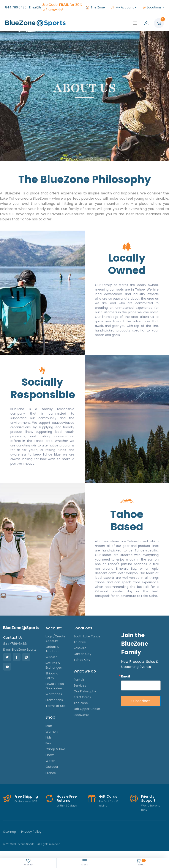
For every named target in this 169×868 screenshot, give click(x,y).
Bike (48, 743)
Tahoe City (82, 660)
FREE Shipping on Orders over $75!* (58, 7)
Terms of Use (56, 706)
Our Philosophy (85, 691)
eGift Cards (82, 697)
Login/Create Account (55, 639)
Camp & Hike (55, 749)
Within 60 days (67, 806)
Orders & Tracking (52, 649)
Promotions (54, 700)
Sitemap (10, 832)
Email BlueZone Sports (20, 650)
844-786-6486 (15, 644)
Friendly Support (148, 798)
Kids (48, 737)
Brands (51, 773)
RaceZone (81, 715)
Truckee (80, 642)
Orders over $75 (26, 801)
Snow (50, 755)
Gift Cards (108, 796)
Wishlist (51, 657)
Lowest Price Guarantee (55, 686)
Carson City (82, 654)
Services (80, 685)
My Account (122, 7)
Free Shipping (26, 796)
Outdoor (52, 767)
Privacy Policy (31, 832)
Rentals (79, 680)
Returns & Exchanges (54, 665)
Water (50, 761)
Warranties (54, 694)
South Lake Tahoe (87, 636)
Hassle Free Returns (67, 798)
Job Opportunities (87, 709)
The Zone (95, 7)
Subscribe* (141, 701)
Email (126, 676)
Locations (152, 7)
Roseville (80, 648)
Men (49, 726)
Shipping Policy (52, 676)
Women (52, 732)
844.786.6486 (16, 7)
